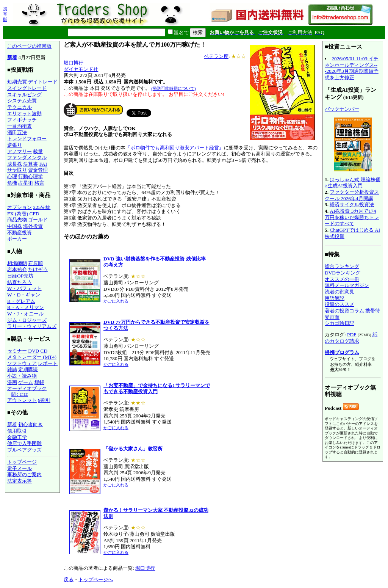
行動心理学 (31, 176)
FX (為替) (18, 214)
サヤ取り (17, 170)
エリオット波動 (24, 114)
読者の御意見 (339, 292)
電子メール (20, 468)
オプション (20, 207)
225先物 (42, 207)
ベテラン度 (216, 56)
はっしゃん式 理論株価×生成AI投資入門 (353, 183)
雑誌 (12, 369)
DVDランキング (343, 273)
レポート (48, 363)
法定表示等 (20, 481)
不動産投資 (20, 233)
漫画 (12, 382)
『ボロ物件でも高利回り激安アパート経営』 (175, 148)
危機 (12, 183)
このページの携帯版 (29, 46)
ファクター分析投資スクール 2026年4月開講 (352, 195)
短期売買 (17, 82)
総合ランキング (342, 266)
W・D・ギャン (24, 295)
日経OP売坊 (20, 276)
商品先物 (17, 220)
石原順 (35, 263)
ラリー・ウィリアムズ (32, 326)
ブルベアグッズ (24, 450)
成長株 (15, 164)
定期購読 (28, 369)
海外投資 (33, 226)
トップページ (22, 462)
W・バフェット (24, 288)
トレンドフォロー (27, 139)
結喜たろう (20, 282)
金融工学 (17, 437)
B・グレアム (21, 301)
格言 (39, 183)
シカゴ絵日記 (339, 323)
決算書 (31, 164)
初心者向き (31, 424)
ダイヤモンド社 (81, 69)
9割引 (44, 400)
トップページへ (96, 579)
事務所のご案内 (24, 474)
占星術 (26, 183)
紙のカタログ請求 (351, 338)
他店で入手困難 (24, 443)
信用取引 (17, 431)
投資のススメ (339, 304)
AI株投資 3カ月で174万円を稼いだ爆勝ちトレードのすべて (352, 217)
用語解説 (335, 298)
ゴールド (38, 220)
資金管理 (38, 170)
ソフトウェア (22, 363)
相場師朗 (17, 263)
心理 (12, 176)
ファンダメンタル (27, 158)
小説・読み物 (22, 376)
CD (44, 351)
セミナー (17, 351)
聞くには (20, 394)
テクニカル (20, 107)
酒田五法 (17, 132)
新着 (12, 57)
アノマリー (20, 151)
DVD (34, 351)
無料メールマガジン (347, 285)
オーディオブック (27, 388)
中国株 (15, 226)
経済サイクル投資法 (352, 205)
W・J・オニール (25, 314)
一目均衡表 (20, 126)
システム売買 (22, 101)
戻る (69, 579)
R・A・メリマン (26, 307)
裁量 (38, 151)
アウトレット (22, 400)
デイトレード (43, 82)
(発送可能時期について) (173, 88)
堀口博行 (74, 63)
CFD (34, 214)
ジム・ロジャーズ (27, 320)
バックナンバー (342, 109)
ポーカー (17, 239)
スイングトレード (27, 88)
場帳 (39, 382)
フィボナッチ (22, 120)
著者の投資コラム (344, 311)
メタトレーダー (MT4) (32, 357)
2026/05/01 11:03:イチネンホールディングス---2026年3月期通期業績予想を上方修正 (352, 68)
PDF (352, 335)
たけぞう (38, 269)
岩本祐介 (17, 269)
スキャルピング (24, 95)
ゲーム (26, 382)
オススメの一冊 (342, 279)
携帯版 (5, 14)
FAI (43, 164)
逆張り (15, 145)
